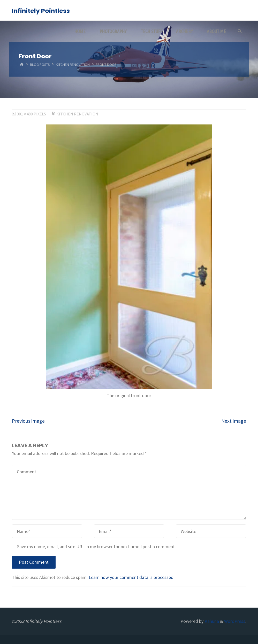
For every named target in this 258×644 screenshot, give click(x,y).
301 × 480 (25, 114)
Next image (234, 421)
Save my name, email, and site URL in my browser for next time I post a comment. (94, 547)
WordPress (235, 621)
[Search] (240, 31)
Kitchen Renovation (73, 64)
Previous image (28, 421)
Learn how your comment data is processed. (132, 577)
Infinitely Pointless (41, 11)
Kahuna (211, 621)
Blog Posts (40, 64)
